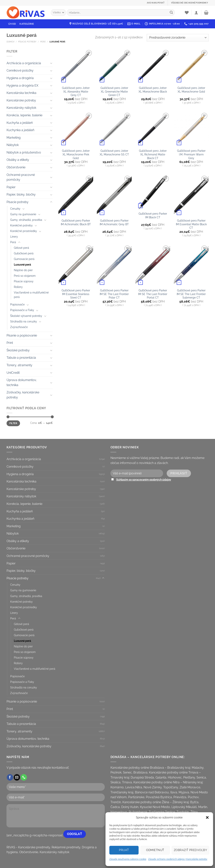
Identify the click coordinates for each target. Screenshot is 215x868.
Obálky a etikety (18, 160)
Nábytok (13, 145)
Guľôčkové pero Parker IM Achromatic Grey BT (114, 222)
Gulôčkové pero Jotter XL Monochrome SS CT (114, 153)
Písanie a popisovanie (22, 335)
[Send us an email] (17, 777)
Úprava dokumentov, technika (22, 383)
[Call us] (24, 777)
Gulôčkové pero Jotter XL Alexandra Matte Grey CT (76, 91)
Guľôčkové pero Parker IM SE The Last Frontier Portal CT (153, 294)
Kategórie (27, 24)
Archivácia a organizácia (24, 63)
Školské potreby (18, 350)
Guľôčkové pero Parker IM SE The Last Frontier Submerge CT (191, 294)
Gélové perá (21, 248)
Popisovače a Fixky (22, 310)
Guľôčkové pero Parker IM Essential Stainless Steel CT (76, 294)
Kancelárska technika (21, 93)
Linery (14, 237)
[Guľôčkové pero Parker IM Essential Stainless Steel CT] (76, 265)
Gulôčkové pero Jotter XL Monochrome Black (153, 90)
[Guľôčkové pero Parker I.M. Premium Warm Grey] (191, 129)
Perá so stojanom (25, 276)
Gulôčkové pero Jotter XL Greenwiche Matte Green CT (114, 91)
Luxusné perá (22, 264)
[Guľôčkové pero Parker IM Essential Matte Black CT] (191, 196)
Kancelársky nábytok (21, 108)
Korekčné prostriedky (24, 231)
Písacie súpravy (24, 281)
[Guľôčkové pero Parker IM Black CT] (153, 192)
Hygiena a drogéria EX (22, 86)
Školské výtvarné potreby (26, 316)
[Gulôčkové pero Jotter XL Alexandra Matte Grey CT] (76, 66)
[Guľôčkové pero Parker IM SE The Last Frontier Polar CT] (114, 265)
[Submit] (171, 13)
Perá (43, 42)
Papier (11, 187)
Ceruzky (15, 209)
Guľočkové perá (24, 253)
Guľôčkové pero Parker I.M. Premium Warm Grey (191, 154)
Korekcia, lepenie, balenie (24, 115)
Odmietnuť (155, 850)
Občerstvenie (16, 167)
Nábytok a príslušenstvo (24, 152)
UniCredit (13, 373)
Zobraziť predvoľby (190, 850)
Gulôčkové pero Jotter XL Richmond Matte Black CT (153, 154)
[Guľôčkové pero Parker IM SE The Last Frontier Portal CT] (153, 265)
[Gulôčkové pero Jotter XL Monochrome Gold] (191, 66)
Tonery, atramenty (19, 365)
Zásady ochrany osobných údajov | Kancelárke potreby (178, 859)
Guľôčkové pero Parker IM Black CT (153, 215)
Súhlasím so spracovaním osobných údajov (144, 480)
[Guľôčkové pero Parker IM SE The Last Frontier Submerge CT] (191, 265)
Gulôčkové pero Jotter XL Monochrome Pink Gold (76, 154)
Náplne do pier (23, 270)
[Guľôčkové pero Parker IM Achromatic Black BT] (76, 196)
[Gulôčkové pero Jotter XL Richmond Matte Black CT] (153, 129)
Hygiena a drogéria (20, 78)
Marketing (14, 138)
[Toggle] (51, 63)
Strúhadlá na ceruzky (24, 321)
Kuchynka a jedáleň (20, 130)
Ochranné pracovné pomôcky (21, 177)
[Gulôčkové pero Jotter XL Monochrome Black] (153, 66)
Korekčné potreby (21, 225)
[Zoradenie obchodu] (178, 38)
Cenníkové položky (20, 70)
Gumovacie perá (24, 259)
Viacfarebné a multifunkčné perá (31, 295)
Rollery (18, 287)
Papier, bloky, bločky (21, 194)
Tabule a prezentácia (21, 358)
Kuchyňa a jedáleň (20, 123)
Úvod (12, 24)
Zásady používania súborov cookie (128, 859)
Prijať (124, 850)
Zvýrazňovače (19, 327)
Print (10, 343)
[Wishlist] (187, 13)
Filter (13, 423)
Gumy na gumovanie (23, 214)
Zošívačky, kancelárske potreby (23, 395)
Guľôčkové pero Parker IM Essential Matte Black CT (191, 224)
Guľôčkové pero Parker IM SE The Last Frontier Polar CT (114, 294)
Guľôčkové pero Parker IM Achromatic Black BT (76, 222)
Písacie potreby (27, 42)
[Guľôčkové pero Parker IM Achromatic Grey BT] (114, 196)
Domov (10, 42)
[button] (207, 817)
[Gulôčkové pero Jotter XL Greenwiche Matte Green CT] (114, 66)
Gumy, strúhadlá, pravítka (26, 220)
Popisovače (17, 304)
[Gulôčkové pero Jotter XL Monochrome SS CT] (114, 129)
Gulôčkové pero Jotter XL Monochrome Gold (191, 90)
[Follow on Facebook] (10, 777)
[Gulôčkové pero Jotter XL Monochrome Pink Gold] (76, 129)
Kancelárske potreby (21, 100)
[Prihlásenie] (196, 13)
